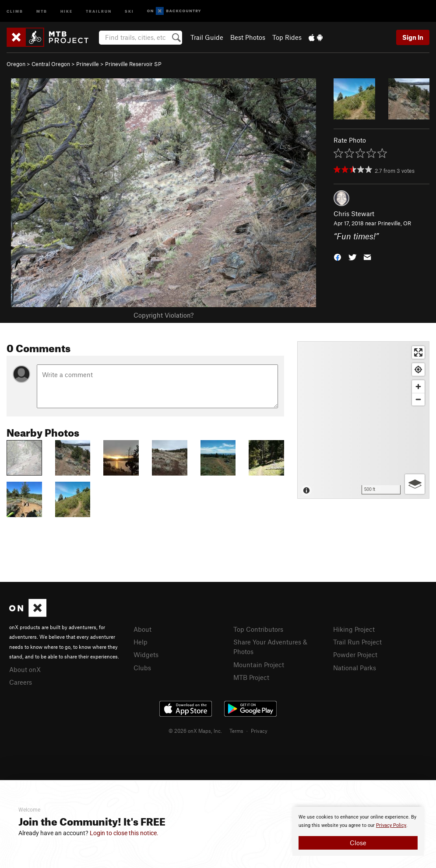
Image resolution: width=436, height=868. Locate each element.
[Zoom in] (418, 387)
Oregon (16, 64)
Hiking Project (354, 629)
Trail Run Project (357, 642)
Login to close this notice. (124, 833)
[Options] (415, 484)
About (142, 629)
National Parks (355, 668)
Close (358, 843)
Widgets (146, 654)
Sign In (413, 37)
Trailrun (99, 11)
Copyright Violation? (163, 315)
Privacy (259, 731)
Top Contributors (258, 629)
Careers (21, 682)
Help (141, 642)
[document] (358, 831)
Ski (129, 11)
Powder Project (355, 654)
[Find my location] (418, 369)
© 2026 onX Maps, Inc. (195, 731)
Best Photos (248, 37)
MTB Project (251, 677)
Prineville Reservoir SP (133, 64)
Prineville (88, 64)
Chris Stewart (354, 213)
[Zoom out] (418, 399)
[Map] (363, 420)
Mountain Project (259, 665)
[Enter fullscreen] (418, 352)
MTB (42, 11)
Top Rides (287, 37)
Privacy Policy (391, 825)
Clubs (142, 668)
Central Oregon (51, 64)
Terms (236, 731)
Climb (15, 11)
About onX (25, 669)
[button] (338, 257)
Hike (67, 11)
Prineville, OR (394, 223)
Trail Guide (207, 37)
